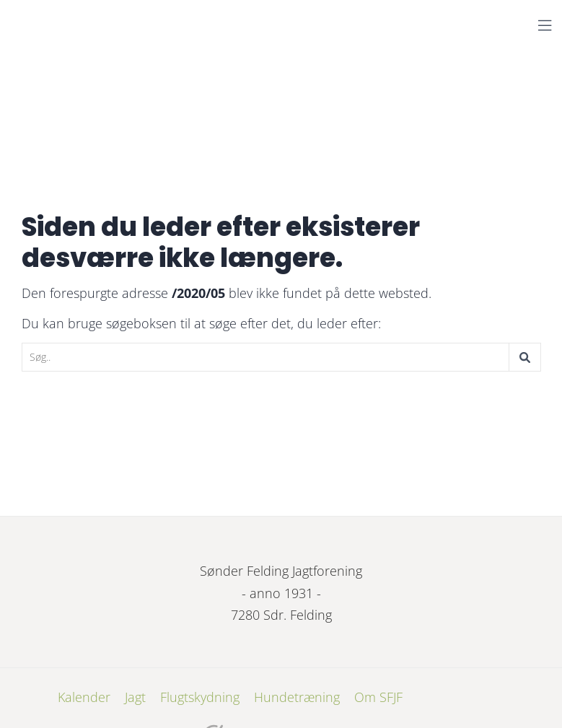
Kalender (84, 697)
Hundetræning (297, 697)
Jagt (135, 697)
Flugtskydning (200, 697)
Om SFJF (378, 697)
